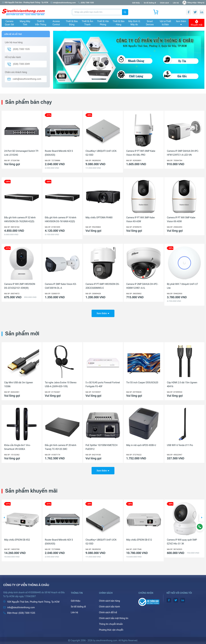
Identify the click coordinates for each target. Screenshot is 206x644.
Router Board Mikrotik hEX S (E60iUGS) (59, 153)
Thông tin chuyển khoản (111, 624)
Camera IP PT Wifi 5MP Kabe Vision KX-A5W (181, 219)
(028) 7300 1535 (86, 3)
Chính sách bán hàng (109, 601)
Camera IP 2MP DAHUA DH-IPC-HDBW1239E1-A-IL (142, 286)
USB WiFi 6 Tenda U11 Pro (180, 445)
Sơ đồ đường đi (150, 3)
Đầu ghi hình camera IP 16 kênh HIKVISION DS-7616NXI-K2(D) (61, 219)
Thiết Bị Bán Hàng (119, 23)
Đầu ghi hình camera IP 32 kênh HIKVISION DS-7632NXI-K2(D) (20, 219)
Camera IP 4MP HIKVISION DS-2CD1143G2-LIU (20, 542)
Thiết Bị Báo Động (72, 23)
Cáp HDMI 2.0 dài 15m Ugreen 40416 (182, 384)
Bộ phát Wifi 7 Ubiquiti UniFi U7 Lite (182, 286)
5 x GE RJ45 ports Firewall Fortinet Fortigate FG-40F (103, 384)
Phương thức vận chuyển (111, 630)
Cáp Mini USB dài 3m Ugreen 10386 (19, 384)
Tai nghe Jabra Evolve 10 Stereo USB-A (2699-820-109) (61, 384)
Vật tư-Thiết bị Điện (165, 23)
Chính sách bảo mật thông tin (114, 618)
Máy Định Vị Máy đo (134, 23)
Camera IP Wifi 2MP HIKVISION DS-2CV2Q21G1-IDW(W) (20, 286)
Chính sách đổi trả (108, 612)
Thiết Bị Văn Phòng (103, 23)
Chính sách (164, 3)
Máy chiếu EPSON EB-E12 (180, 540)
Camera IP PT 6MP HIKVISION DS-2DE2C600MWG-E (103, 286)
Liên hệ (176, 3)
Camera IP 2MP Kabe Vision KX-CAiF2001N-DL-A (61, 286)
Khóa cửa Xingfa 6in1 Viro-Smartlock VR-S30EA (17, 447)
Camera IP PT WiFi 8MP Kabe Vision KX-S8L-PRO (141, 153)
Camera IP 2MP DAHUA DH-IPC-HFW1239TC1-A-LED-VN (183, 153)
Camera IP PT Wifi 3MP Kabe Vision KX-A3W (140, 219)
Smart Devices (150, 23)
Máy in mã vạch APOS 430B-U (141, 445)
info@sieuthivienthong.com (63, 3)
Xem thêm (181, 23)
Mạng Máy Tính (25, 23)
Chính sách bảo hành (109, 607)
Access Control (56, 23)
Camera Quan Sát (9, 23)
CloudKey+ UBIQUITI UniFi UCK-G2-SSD (101, 153)
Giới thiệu (136, 3)
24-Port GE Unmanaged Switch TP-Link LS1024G (22, 153)
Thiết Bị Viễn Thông (41, 23)
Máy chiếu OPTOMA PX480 (99, 218)
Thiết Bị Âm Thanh (87, 23)
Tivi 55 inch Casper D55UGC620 (142, 383)
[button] (4, 518)
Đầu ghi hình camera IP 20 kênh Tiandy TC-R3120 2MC (61, 447)
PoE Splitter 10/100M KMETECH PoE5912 (102, 447)
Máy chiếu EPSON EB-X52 (58, 540)
